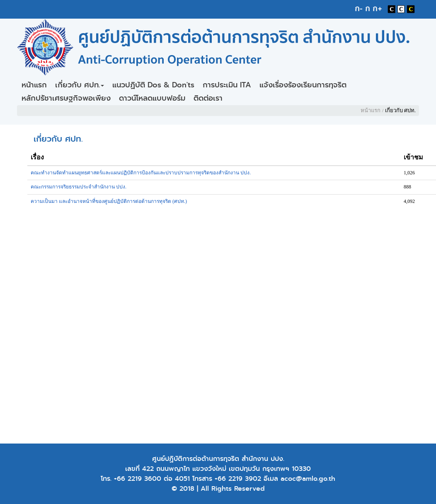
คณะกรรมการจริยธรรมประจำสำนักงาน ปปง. (79, 187)
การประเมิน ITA (227, 85)
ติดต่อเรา (208, 98)
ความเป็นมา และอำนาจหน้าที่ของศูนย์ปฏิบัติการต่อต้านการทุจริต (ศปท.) (109, 201)
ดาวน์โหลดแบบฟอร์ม (152, 98)
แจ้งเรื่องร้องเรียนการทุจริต (303, 85)
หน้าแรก (34, 85)
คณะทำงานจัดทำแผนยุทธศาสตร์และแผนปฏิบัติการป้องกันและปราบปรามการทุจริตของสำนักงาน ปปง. (141, 173)
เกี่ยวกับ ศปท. (80, 85)
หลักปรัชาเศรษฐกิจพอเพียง (66, 98)
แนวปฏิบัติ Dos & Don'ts (153, 85)
